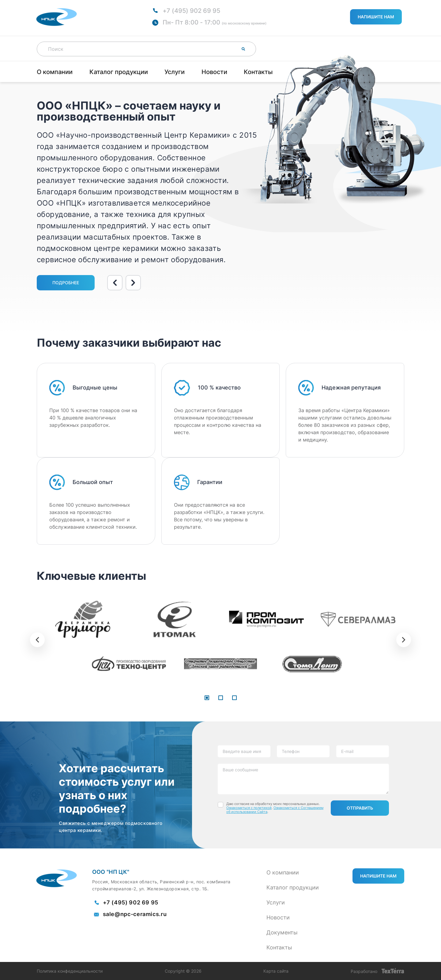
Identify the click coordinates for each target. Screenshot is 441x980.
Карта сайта (276, 971)
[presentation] (37, 640)
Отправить (360, 808)
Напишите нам (376, 17)
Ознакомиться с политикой (249, 808)
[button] (207, 698)
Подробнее (66, 283)
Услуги (175, 72)
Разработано (377, 971)
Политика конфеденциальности (70, 971)
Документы (282, 932)
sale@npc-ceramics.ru (135, 914)
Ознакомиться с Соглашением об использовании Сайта (275, 810)
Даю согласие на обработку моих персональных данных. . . (275, 808)
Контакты (258, 72)
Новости (214, 72)
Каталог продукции (119, 72)
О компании (55, 72)
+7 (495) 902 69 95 (191, 11)
